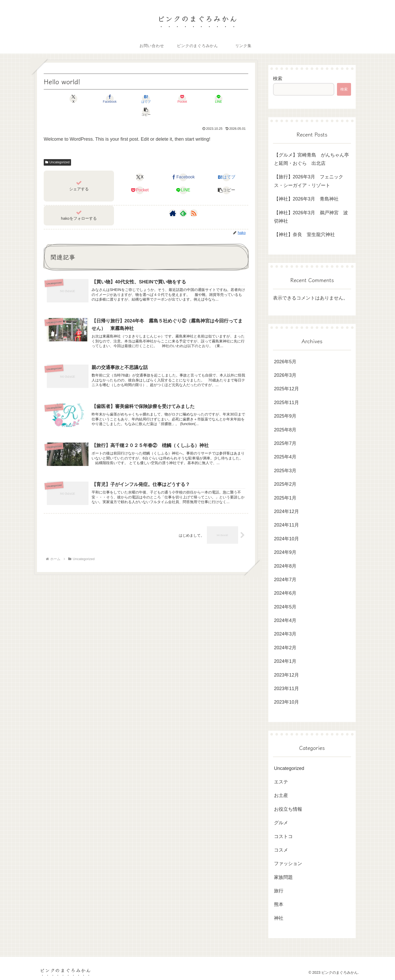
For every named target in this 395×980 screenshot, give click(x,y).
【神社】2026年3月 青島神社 (306, 199)
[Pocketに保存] (163, 99)
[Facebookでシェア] (94, 99)
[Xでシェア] (60, 99)
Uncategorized (57, 149)
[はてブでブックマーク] (129, 99)
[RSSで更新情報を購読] (194, 200)
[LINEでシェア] (197, 99)
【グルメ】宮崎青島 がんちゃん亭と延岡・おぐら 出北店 (311, 159)
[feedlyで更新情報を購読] (183, 200)
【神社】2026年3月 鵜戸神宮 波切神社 (311, 217)
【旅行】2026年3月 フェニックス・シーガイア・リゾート (309, 181)
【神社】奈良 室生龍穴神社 (304, 235)
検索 (278, 79)
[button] (232, 99)
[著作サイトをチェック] (173, 200)
